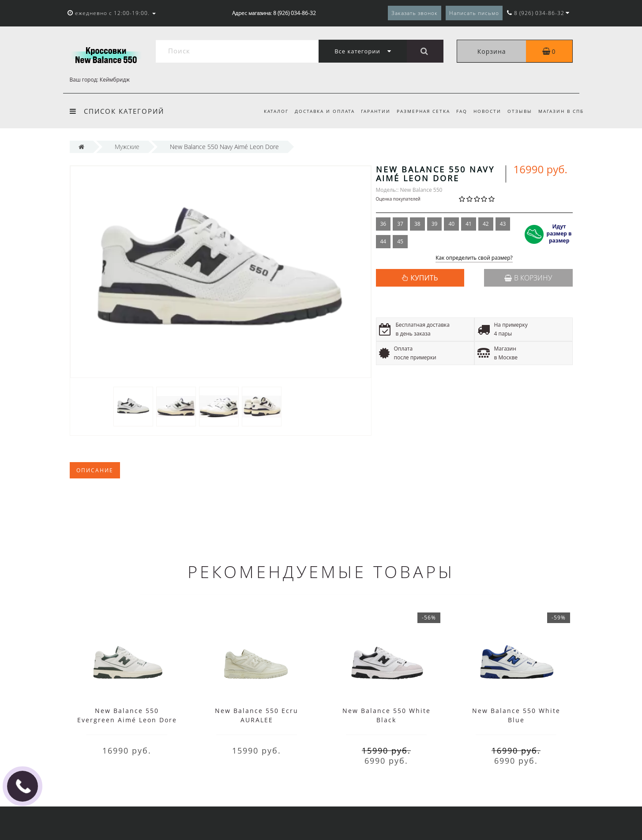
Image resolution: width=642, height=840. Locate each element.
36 (383, 224)
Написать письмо (474, 13)
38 (417, 224)
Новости (485, 111)
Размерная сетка (418, 111)
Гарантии (369, 111)
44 (383, 241)
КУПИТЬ (424, 278)
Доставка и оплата (316, 111)
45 (400, 241)
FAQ (458, 111)
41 (469, 224)
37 (400, 224)
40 (451, 224)
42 (486, 224)
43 (503, 224)
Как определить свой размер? (474, 258)
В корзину (528, 278)
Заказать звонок (415, 13)
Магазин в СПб (561, 111)
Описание (95, 470)
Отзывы (518, 111)
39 (435, 224)
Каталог (267, 111)
